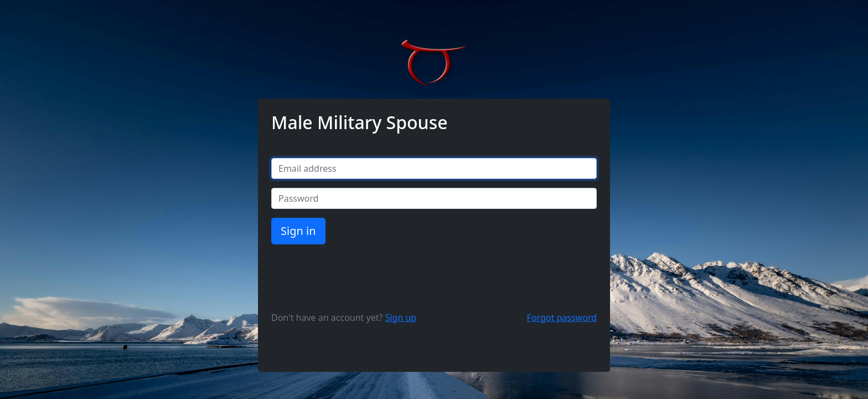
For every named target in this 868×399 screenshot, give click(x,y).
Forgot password (562, 318)
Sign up (401, 318)
